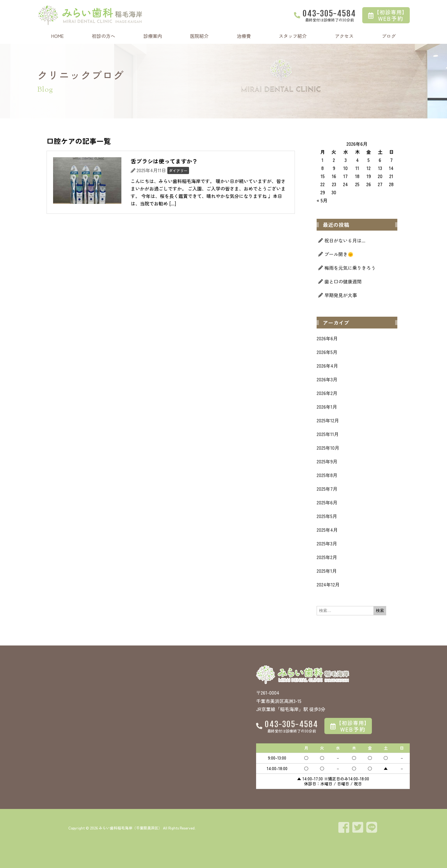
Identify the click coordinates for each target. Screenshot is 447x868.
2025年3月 (327, 543)
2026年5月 (327, 352)
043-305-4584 (329, 13)
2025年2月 (327, 557)
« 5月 (322, 200)
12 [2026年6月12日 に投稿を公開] (369, 168)
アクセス (344, 36)
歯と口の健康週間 (343, 281)
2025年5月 (327, 516)
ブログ (389, 36)
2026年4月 (327, 366)
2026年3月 (327, 379)
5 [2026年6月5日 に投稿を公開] (369, 160)
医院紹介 (199, 36)
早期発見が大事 (341, 295)
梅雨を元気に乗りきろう (350, 268)
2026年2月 (327, 393)
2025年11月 (328, 434)
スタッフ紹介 (293, 36)
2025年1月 (327, 571)
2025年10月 (328, 448)
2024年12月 (328, 584)
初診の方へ (104, 36)
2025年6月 (327, 502)
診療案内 (153, 36)
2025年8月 (327, 475)
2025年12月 (328, 420)
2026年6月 (327, 338)
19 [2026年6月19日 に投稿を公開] (369, 176)
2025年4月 (327, 530)
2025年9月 (327, 461)
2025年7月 (327, 489)
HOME (57, 36)
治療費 (244, 36)
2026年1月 (327, 407)
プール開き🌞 (339, 254)
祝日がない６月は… (345, 240)
